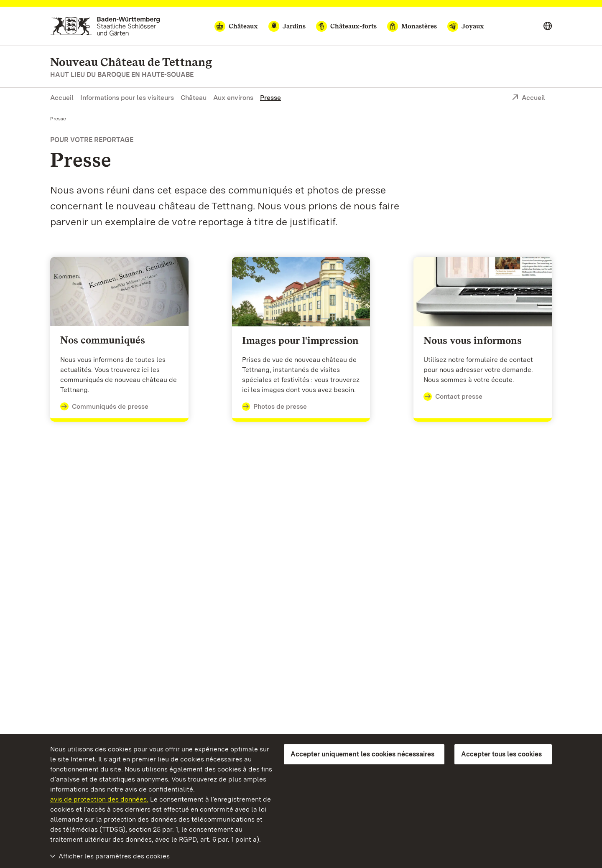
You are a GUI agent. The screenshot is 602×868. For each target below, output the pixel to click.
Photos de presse (275, 407)
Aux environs (233, 98)
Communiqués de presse (104, 407)
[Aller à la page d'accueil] (105, 26)
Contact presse (453, 397)
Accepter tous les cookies (501, 754)
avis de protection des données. (99, 799)
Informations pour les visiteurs (127, 98)
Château (194, 98)
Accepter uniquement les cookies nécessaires (362, 754)
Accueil (62, 98)
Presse (270, 98)
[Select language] (548, 26)
